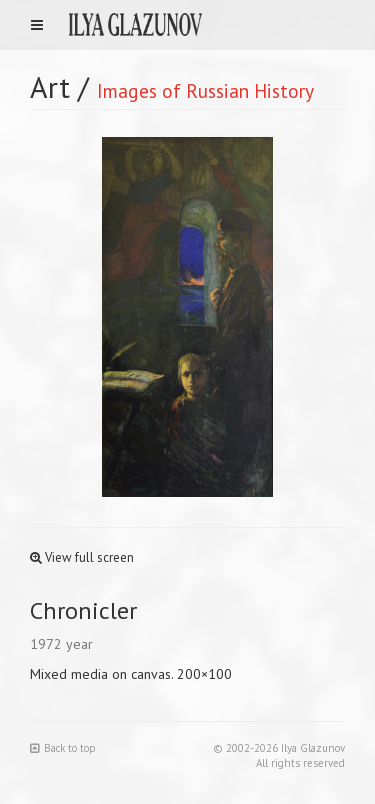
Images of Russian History (205, 90)
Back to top (63, 748)
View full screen (82, 557)
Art (50, 86)
